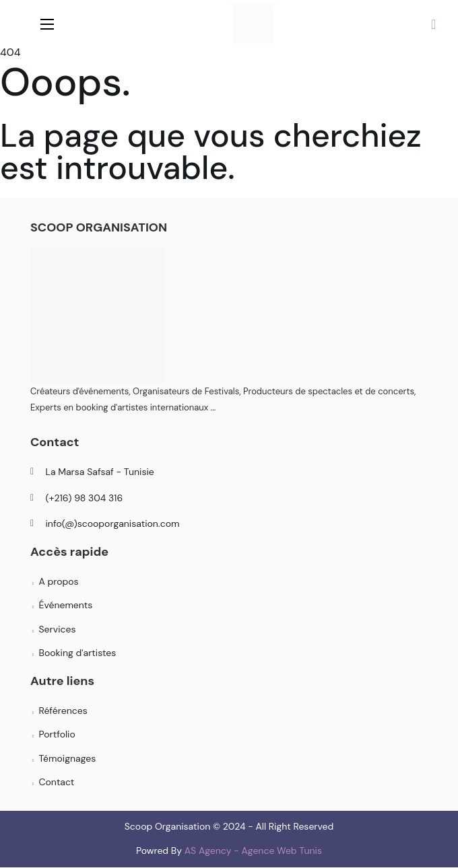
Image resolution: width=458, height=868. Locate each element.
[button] (433, 24)
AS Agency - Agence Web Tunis (253, 851)
